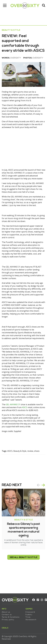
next (43, 485)
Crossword (30, 612)
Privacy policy (8, 620)
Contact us (7, 615)
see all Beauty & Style (23, 557)
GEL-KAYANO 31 (13, 404)
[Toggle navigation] (5, 5)
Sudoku (29, 615)
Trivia (28, 617)
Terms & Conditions (11, 617)
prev (39, 485)
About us (6, 612)
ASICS (25, 407)
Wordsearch (31, 620)
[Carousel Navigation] (41, 485)
